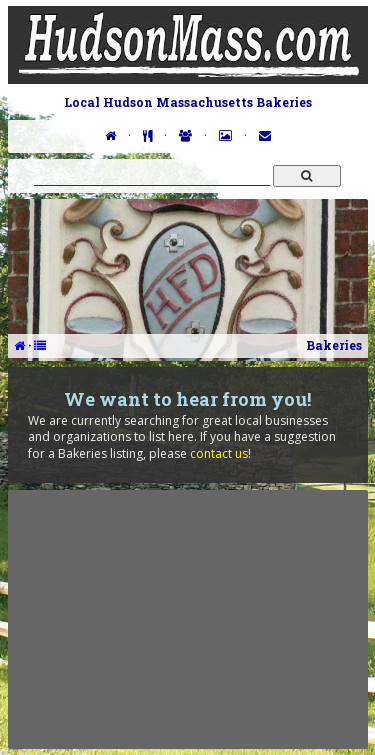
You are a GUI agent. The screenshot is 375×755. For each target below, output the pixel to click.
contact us (219, 453)
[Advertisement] (188, 619)
